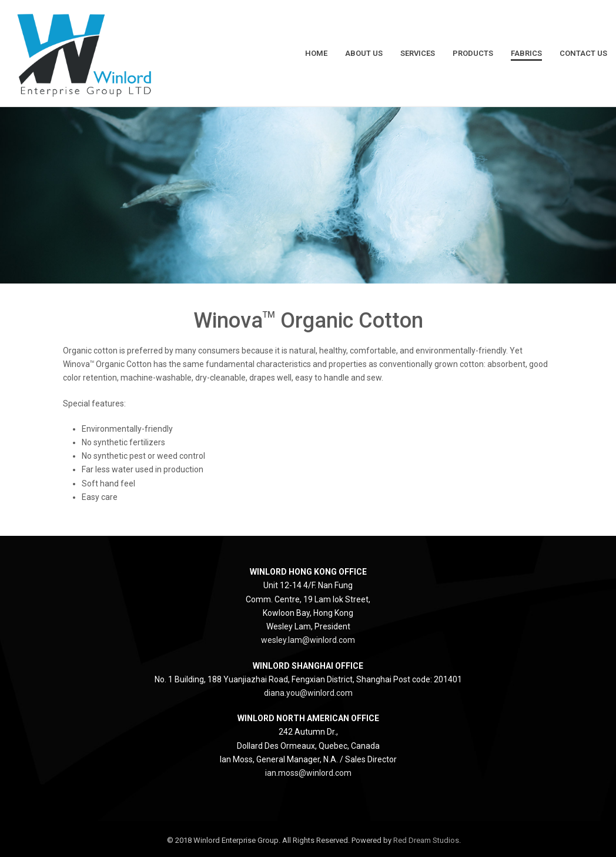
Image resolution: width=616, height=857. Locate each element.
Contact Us (583, 53)
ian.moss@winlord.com (308, 773)
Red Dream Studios (426, 840)
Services (418, 53)
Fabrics (526, 53)
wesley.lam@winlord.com (308, 640)
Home (316, 53)
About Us (364, 53)
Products (473, 53)
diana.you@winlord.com (308, 693)
